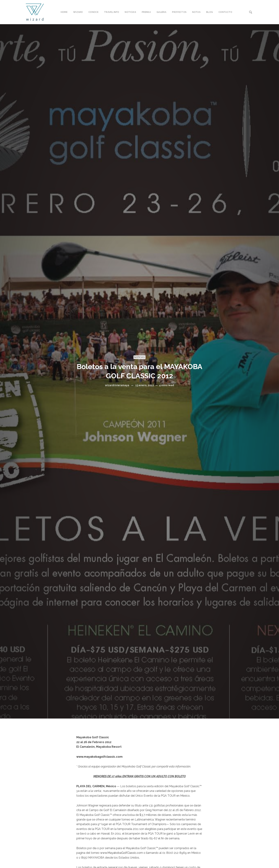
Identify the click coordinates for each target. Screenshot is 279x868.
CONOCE (93, 12)
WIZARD (78, 12)
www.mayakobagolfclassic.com (99, 757)
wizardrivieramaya (117, 385)
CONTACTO (225, 12)
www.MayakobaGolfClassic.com (122, 853)
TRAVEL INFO (112, 12)
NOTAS (196, 12)
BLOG (210, 12)
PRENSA (146, 12)
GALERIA (161, 12)
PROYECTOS (179, 12)
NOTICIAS (130, 12)
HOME (64, 12)
